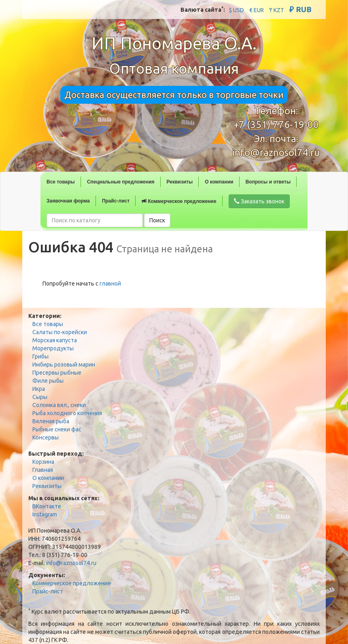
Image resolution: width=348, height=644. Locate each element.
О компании (219, 182)
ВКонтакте (47, 506)
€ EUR (257, 10)
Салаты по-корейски (60, 332)
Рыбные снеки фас (57, 429)
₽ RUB (300, 9)
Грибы (40, 356)
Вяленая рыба (51, 421)
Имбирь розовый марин (64, 365)
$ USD (237, 10)
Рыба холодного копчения (67, 413)
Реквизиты (180, 182)
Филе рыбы (48, 381)
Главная (43, 470)
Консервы (46, 437)
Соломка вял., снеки (59, 405)
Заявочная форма (68, 201)
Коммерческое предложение (179, 201)
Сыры (40, 397)
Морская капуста (55, 340)
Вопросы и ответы (268, 182)
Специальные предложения (121, 182)
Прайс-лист (116, 201)
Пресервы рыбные (57, 373)
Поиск (157, 220)
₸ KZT (277, 10)
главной (110, 284)
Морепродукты (53, 348)
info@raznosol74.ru (276, 152)
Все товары (61, 182)
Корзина (43, 462)
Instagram (45, 514)
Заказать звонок (259, 201)
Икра (39, 389)
